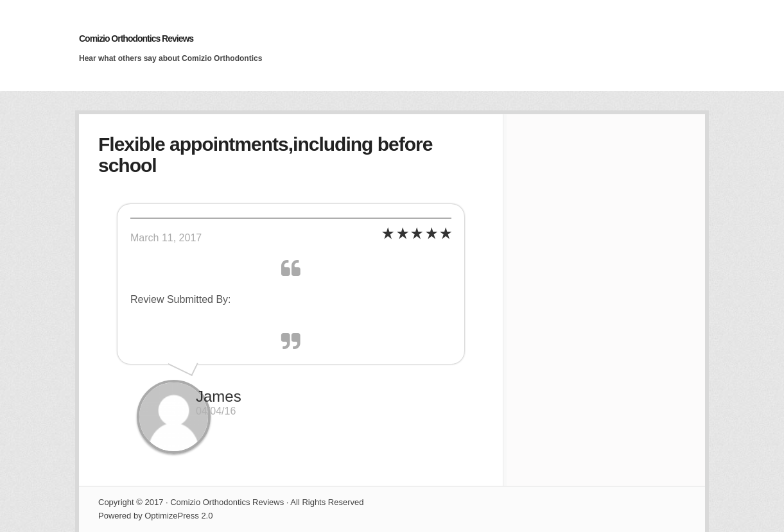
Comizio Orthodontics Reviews (136, 39)
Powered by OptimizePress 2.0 (155, 516)
